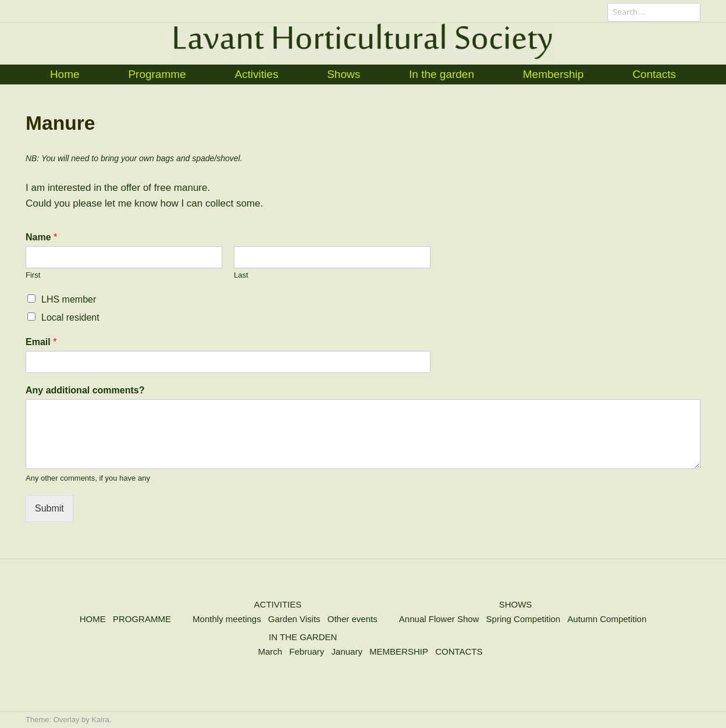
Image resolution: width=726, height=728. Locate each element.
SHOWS (516, 604)
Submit (49, 508)
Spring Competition (524, 619)
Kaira (100, 720)
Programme (157, 74)
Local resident (70, 317)
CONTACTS (459, 651)
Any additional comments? (85, 390)
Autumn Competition (607, 619)
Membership (554, 74)
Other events (353, 619)
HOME (93, 619)
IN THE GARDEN (303, 637)
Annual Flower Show (439, 619)
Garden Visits (294, 619)
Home (65, 74)
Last (241, 275)
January (347, 651)
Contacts (654, 74)
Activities (256, 74)
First (33, 275)
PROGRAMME (142, 619)
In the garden (442, 74)
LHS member (69, 299)
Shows (344, 74)
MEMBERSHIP (399, 651)
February (307, 651)
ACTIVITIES (278, 604)
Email (41, 342)
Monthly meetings (227, 619)
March (270, 651)
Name (41, 237)
